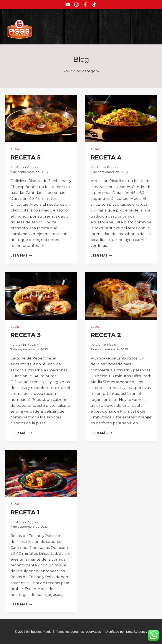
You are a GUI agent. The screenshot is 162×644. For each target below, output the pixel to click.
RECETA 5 (26, 157)
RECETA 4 (106, 157)
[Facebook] (85, 5)
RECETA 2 (106, 335)
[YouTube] (68, 5)
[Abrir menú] (153, 27)
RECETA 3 (26, 335)
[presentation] (41, 118)
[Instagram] (77, 5)
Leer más (21, 255)
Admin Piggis (26, 167)
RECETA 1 (25, 512)
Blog (15, 149)
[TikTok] (94, 5)
